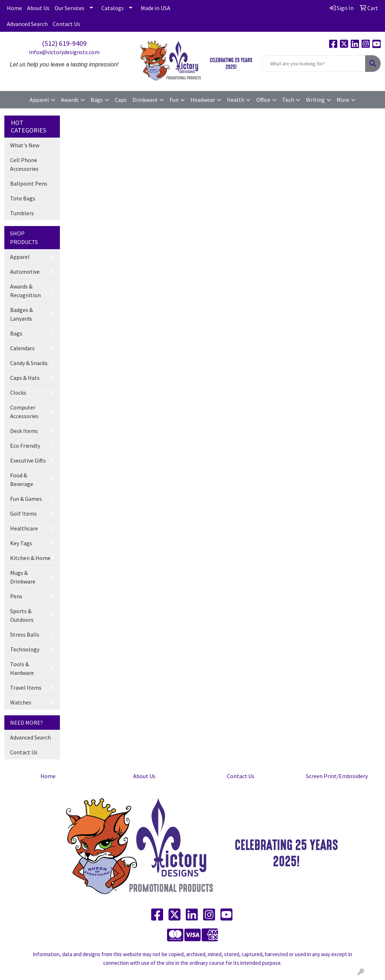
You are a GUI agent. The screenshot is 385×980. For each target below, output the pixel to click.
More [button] (343, 100)
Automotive (25, 272)
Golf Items (23, 513)
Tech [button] (288, 100)
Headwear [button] (203, 100)
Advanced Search (27, 24)
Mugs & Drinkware (23, 577)
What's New (25, 145)
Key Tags (21, 543)
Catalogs (113, 8)
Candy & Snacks (29, 363)
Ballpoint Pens (29, 183)
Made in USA (156, 8)
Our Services (69, 8)
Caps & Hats (25, 378)
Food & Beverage (22, 480)
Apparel (20, 257)
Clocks (18, 393)
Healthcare (24, 528)
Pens (16, 596)
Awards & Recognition (25, 291)
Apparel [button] (39, 100)
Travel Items (26, 688)
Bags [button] (97, 100)
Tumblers (22, 213)
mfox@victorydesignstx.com (64, 52)
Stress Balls (25, 634)
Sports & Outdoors (22, 615)
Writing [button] (315, 100)
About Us (38, 8)
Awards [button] (70, 100)
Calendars (22, 348)
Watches (21, 702)
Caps (121, 100)
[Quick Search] (313, 64)
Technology (25, 649)
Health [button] (236, 100)
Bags (16, 333)
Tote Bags (23, 198)
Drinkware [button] (145, 100)
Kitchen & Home (30, 558)
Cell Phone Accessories (24, 164)
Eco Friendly (25, 446)
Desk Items (24, 431)
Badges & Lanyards (21, 314)
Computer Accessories (24, 412)
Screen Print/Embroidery (337, 776)
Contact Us (66, 24)
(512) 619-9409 (64, 43)
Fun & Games (26, 499)
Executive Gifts (28, 460)
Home (14, 8)
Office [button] (263, 100)
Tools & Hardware (22, 668)
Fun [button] (174, 100)
